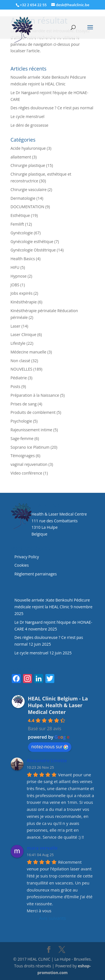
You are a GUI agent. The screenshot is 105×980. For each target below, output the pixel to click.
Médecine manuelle (29, 352)
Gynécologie (22, 233)
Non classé (20, 361)
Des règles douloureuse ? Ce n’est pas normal (52, 108)
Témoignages (23, 456)
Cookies (22, 565)
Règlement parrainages (36, 574)
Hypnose (19, 276)
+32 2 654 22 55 (33, 5)
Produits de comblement (33, 412)
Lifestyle (18, 343)
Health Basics (23, 259)
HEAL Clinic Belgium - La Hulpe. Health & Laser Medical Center (58, 705)
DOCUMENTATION (28, 207)
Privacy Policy (27, 557)
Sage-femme (22, 438)
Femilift (17, 224)
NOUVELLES (22, 369)
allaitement (21, 157)
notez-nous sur (50, 747)
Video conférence (26, 473)
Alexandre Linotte (47, 761)
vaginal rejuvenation (29, 464)
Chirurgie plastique (28, 165)
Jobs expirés (22, 293)
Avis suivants (53, 918)
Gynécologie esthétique (32, 241)
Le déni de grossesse (30, 125)
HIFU (15, 267)
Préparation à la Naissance (35, 395)
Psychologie (21, 421)
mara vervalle (42, 848)
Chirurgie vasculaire (29, 190)
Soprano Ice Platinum (30, 447)
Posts (16, 386)
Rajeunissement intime (32, 430)
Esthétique (20, 215)
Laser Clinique (24, 334)
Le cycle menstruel (28, 116)
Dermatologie (23, 198)
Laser (16, 326)
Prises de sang (24, 404)
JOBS (15, 285)
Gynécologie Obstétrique (33, 250)
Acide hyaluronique (28, 148)
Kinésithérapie (24, 302)
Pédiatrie (19, 378)
